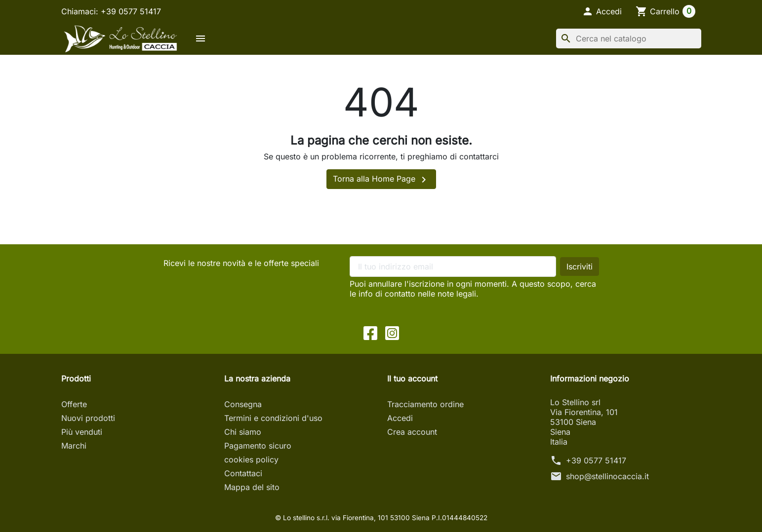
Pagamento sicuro (258, 446)
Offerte (74, 404)
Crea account (412, 432)
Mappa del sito (252, 487)
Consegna (243, 404)
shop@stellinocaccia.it (607, 476)
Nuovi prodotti (88, 418)
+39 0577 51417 (596, 460)
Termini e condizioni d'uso (273, 418)
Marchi (74, 446)
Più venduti (82, 432)
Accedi (400, 418)
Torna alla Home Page (381, 180)
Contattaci (243, 473)
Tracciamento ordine (425, 404)
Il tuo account (412, 379)
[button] (602, 11)
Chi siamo (243, 432)
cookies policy (251, 459)
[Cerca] (629, 38)
